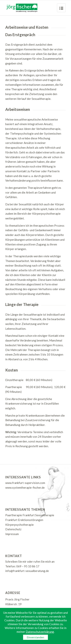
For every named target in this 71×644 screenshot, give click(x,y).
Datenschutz (13, 529)
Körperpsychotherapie (20, 525)
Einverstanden (35, 637)
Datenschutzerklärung (40, 632)
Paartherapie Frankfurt (20, 515)
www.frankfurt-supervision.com (25, 483)
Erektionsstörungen (31, 520)
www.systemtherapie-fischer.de (25, 488)
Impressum (12, 534)
